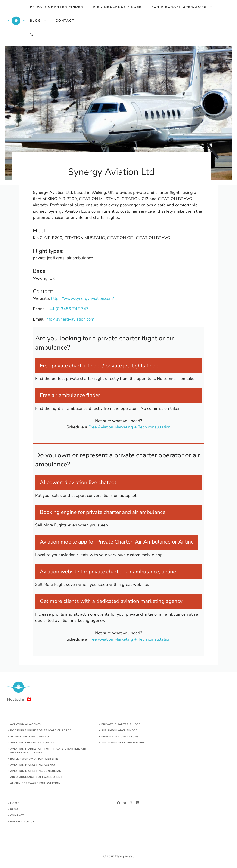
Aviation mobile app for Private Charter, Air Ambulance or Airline (117, 542)
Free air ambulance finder (70, 395)
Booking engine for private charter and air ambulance (103, 512)
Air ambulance (114, 743)
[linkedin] (138, 803)
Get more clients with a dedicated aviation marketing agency (111, 601)
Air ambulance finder (117, 7)
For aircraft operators (184, 7)
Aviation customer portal (32, 743)
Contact (65, 21)
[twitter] (125, 803)
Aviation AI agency (26, 724)
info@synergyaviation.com (70, 319)
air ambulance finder (120, 730)
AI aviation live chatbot (31, 737)
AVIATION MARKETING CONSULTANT (37, 771)
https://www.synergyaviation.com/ (82, 298)
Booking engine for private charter (41, 730)
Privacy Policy (22, 822)
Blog (40, 21)
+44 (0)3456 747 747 (68, 309)
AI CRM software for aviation (35, 783)
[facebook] (118, 803)
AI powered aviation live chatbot (78, 482)
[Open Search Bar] (31, 35)
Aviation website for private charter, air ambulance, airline (108, 572)
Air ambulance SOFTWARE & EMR (37, 777)
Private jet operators (120, 737)
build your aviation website (34, 759)
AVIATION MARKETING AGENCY (33, 765)
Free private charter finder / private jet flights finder (100, 366)
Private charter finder (57, 7)
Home (15, 803)
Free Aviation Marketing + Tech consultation (129, 427)
